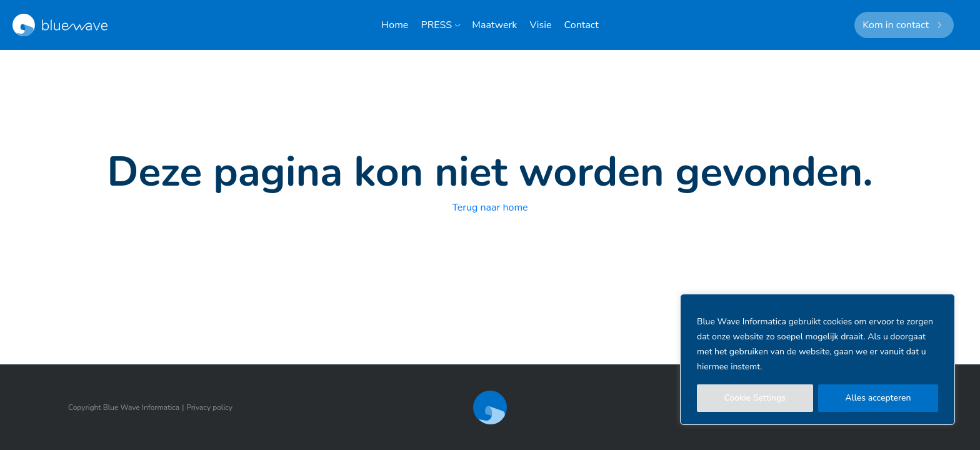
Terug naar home (490, 207)
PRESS (437, 25)
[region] (817, 359)
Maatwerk (494, 25)
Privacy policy (209, 407)
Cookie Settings (755, 398)
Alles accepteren (878, 398)
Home (395, 25)
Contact (582, 25)
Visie (540, 25)
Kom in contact (896, 25)
